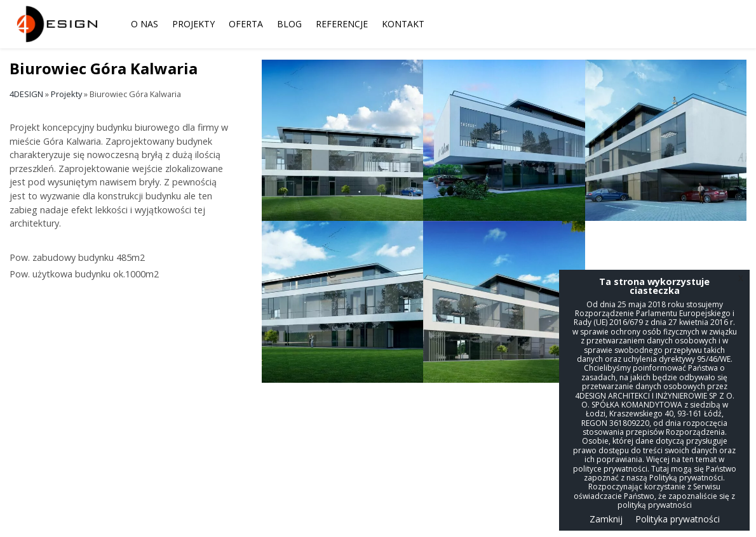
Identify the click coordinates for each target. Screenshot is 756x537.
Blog (289, 24)
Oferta (246, 24)
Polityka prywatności (678, 519)
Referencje (342, 24)
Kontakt (403, 24)
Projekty (193, 24)
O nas (145, 24)
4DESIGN (26, 94)
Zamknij (606, 519)
